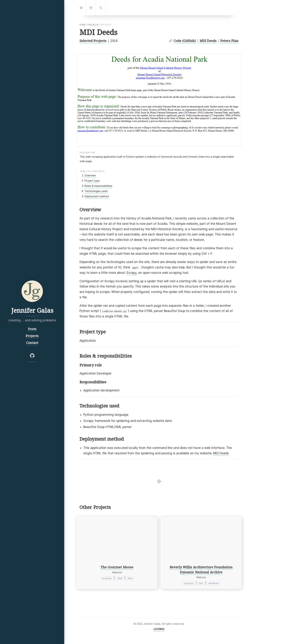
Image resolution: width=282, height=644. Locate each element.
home (83, 25)
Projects (32, 336)
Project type (92, 181)
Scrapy (131, 273)
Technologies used (96, 191)
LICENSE (159, 629)
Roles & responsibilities (98, 186)
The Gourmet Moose (117, 567)
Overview (90, 175)
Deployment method (97, 196)
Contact (32, 342)
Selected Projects (93, 41)
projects (93, 25)
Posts (32, 329)
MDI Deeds (208, 41)
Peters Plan (229, 41)
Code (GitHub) (185, 41)
